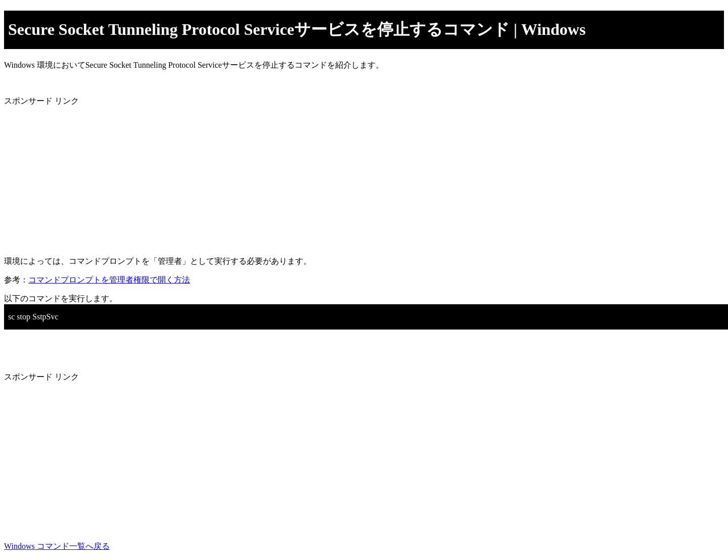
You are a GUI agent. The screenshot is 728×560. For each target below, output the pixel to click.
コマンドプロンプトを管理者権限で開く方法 (109, 280)
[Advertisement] (307, 177)
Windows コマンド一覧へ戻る (57, 546)
